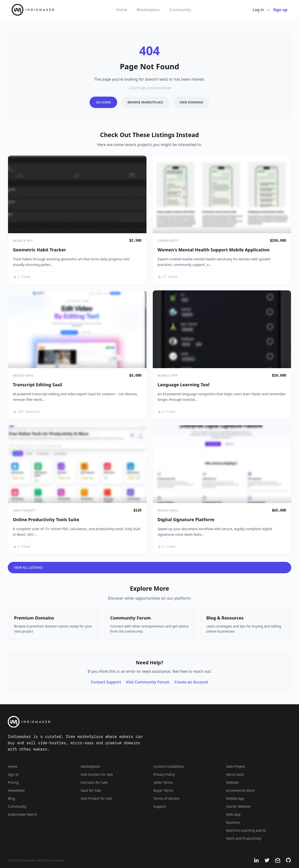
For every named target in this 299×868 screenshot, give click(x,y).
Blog (11, 798)
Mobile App (23, 240)
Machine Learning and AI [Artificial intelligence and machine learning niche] (246, 830)
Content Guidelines (169, 766)
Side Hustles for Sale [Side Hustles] (97, 774)
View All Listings (28, 567)
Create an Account (191, 682)
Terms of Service (167, 798)
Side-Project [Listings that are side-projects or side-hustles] (236, 766)
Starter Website (238, 806)
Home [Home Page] (13, 766)
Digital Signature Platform (186, 519)
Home (121, 10)
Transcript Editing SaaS (38, 385)
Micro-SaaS (23, 375)
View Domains (191, 102)
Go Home (103, 102)
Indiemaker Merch (22, 814)
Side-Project (24, 510)
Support (160, 806)
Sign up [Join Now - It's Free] (280, 10)
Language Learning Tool (184, 385)
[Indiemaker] (100, 722)
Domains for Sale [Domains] (94, 782)
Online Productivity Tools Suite (46, 519)
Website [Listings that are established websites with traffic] (233, 782)
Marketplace (148, 10)
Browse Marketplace (145, 102)
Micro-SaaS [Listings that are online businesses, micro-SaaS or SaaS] (235, 774)
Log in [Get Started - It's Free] (258, 10)
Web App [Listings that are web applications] (233, 814)
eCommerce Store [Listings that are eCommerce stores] (240, 790)
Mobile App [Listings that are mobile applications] (235, 798)
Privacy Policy (164, 774)
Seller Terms (163, 782)
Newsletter (16, 790)
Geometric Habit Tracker (39, 250)
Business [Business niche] (233, 822)
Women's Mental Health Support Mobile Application (214, 250)
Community (180, 10)
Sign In (13, 774)
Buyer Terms (164, 790)
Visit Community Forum (148, 682)
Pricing (13, 782)
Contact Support (106, 682)
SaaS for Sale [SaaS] (91, 790)
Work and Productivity (244, 838)
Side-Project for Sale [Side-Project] (96, 798)
